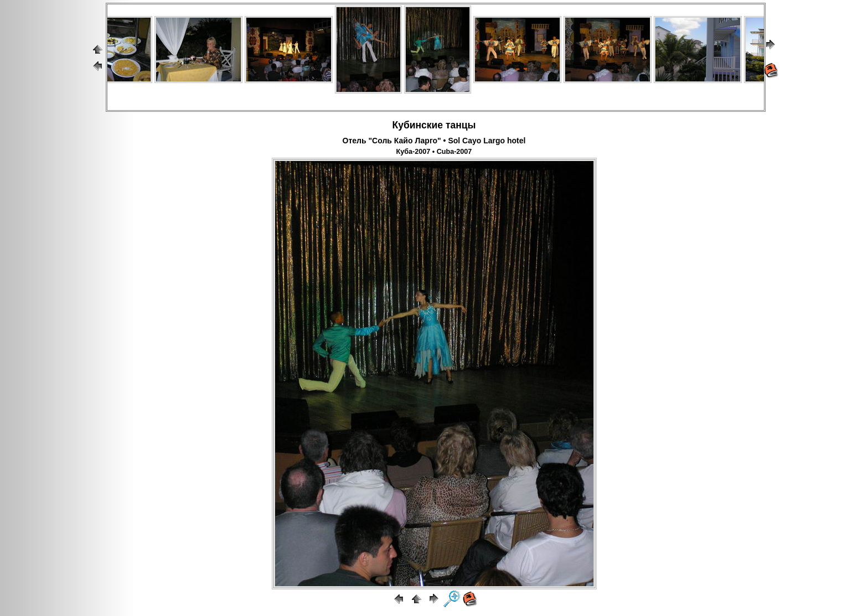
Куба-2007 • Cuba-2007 (434, 152)
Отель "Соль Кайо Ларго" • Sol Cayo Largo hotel (434, 141)
